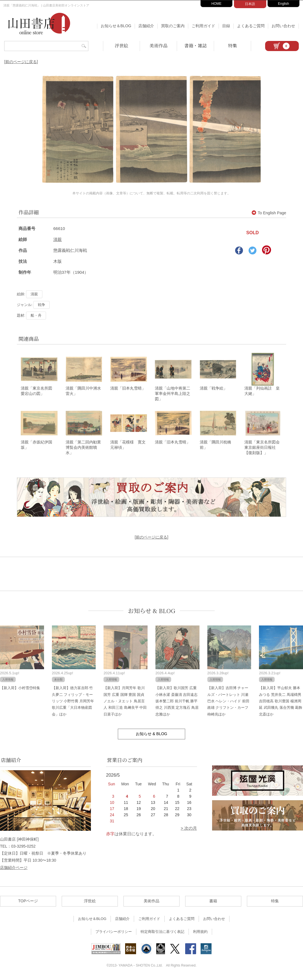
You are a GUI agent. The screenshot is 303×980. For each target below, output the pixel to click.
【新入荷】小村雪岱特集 (20, 690)
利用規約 (200, 933)
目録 (226, 26)
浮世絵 (121, 46)
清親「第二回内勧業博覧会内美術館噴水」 (83, 449)
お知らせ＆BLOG (116, 26)
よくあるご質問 (251, 26)
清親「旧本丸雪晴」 (128, 389)
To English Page (269, 213)
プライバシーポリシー (114, 933)
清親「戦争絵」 (214, 389)
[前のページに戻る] (21, 62)
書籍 (213, 902)
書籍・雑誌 (196, 46)
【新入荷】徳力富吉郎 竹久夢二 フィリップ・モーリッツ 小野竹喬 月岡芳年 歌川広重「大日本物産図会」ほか (73, 703)
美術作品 (159, 46)
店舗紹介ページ (14, 869)
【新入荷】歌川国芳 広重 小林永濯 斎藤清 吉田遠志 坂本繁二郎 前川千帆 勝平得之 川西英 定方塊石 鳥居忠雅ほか (177, 703)
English (284, 4)
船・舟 (36, 315)
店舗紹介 (146, 26)
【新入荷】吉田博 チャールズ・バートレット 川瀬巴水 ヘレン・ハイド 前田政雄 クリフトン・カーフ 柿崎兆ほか (228, 703)
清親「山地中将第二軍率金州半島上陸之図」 (173, 394)
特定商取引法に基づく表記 (162, 933)
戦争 (42, 305)
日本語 (250, 4)
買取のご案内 (173, 26)
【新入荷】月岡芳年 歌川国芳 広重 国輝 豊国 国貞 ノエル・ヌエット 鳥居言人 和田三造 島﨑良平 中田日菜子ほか (125, 703)
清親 (58, 239)
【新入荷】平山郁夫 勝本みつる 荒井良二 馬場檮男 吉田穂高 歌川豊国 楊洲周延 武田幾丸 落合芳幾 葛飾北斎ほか (281, 703)
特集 (233, 46)
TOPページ (28, 902)
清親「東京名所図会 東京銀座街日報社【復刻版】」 (264, 449)
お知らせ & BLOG (152, 612)
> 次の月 (189, 830)
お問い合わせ (283, 26)
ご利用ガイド (203, 26)
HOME (217, 4)
